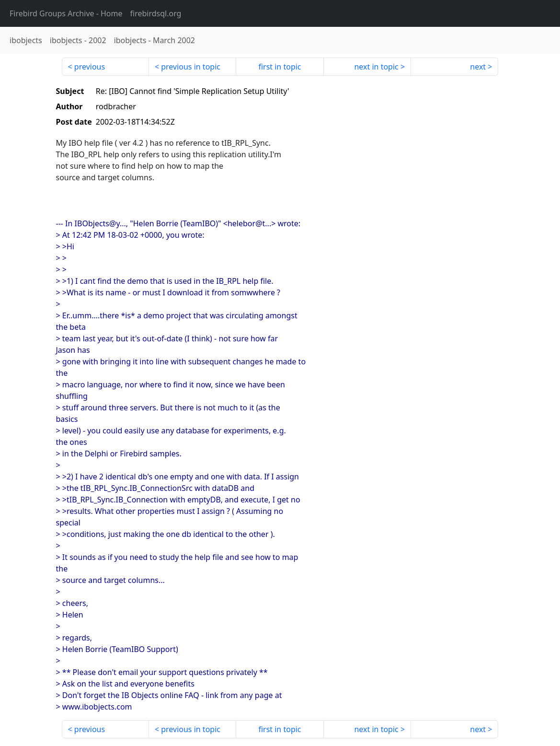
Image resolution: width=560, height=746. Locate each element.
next (478, 67)
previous (90, 67)
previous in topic (191, 67)
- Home (66, 13)
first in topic (280, 67)
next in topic (376, 67)
